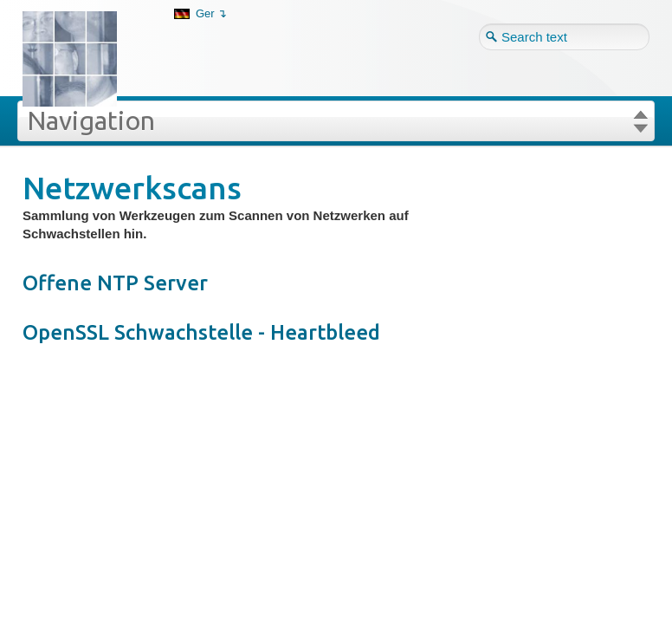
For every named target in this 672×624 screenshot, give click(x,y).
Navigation (91, 120)
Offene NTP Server (115, 283)
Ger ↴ (211, 13)
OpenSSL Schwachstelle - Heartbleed (201, 332)
